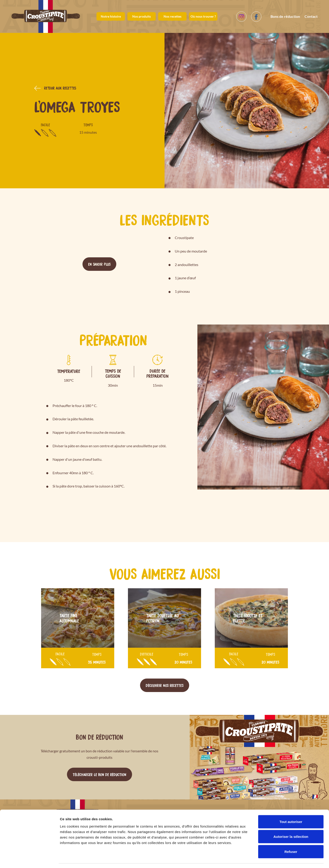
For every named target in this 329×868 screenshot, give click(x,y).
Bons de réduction (285, 16)
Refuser (291, 838)
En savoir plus (99, 264)
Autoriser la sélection (291, 823)
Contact (311, 16)
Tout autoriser (291, 808)
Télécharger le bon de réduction (99, 774)
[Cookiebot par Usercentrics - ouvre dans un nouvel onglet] (30, 859)
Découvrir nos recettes (165, 685)
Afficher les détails (252, 859)
